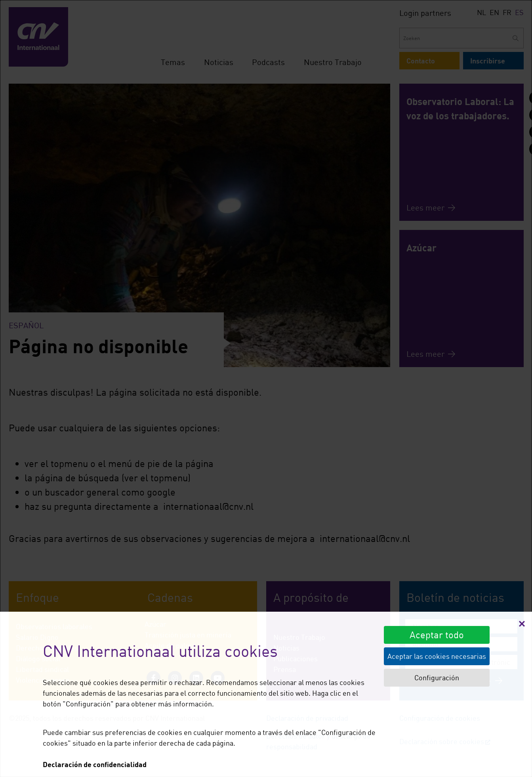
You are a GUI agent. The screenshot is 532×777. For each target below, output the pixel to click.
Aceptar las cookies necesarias (437, 656)
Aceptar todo (437, 634)
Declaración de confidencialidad (95, 764)
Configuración (437, 677)
